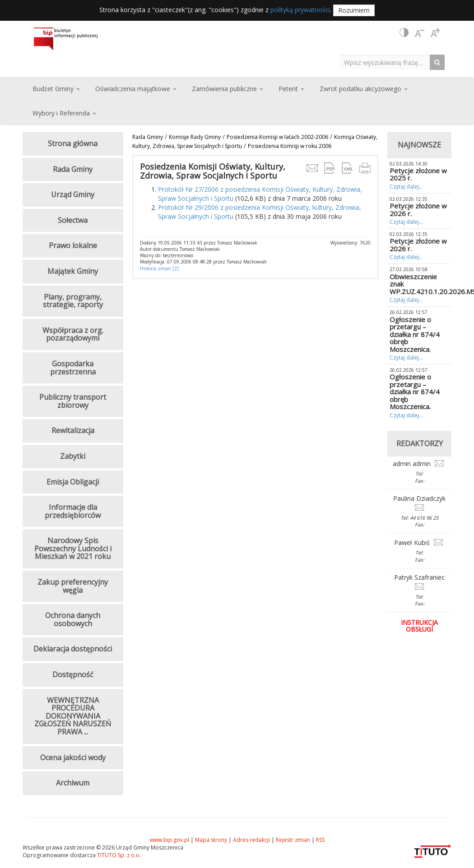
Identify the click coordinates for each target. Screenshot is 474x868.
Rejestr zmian (293, 840)
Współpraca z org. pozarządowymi (73, 334)
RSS (320, 840)
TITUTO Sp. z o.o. (118, 855)
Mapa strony (211, 840)
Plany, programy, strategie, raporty (73, 301)
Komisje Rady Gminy (195, 137)
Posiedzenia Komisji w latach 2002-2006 (277, 137)
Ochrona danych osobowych (73, 619)
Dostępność (73, 674)
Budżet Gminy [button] (56, 89)
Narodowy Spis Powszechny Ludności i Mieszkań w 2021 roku (73, 548)
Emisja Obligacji (73, 482)
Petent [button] (291, 89)
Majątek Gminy (73, 271)
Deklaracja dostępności (73, 649)
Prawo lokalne (73, 245)
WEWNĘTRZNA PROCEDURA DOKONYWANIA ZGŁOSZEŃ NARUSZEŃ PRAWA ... (73, 716)
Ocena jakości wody (73, 757)
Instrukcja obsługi (419, 626)
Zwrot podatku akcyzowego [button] (364, 89)
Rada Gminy (148, 137)
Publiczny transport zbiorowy (73, 401)
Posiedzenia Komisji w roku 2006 (290, 146)
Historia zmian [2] (159, 268)
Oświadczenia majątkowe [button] (136, 89)
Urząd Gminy (73, 194)
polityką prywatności (300, 10)
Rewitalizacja (73, 430)
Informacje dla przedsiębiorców (73, 511)
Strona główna (73, 143)
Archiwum (73, 783)
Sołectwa (73, 220)
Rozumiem (354, 10)
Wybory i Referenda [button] (64, 113)
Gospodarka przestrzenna (73, 368)
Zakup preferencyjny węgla (73, 586)
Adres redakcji (251, 840)
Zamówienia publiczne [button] (228, 89)
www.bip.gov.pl (170, 840)
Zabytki (73, 456)
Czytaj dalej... (406, 187)
